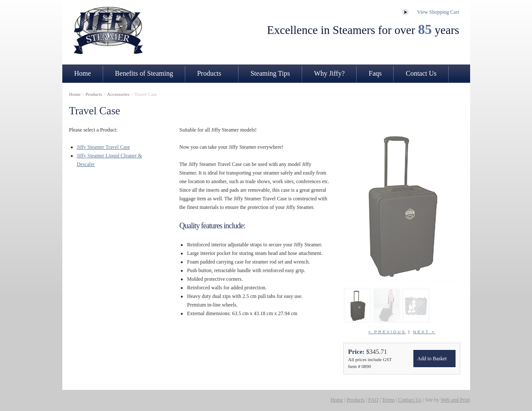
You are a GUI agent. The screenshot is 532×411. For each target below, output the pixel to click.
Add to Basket (432, 359)
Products (209, 73)
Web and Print (455, 400)
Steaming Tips (270, 73)
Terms (388, 400)
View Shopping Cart (438, 12)
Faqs (375, 73)
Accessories (118, 94)
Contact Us (421, 73)
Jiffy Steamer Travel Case (104, 147)
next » (424, 332)
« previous (387, 332)
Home (83, 73)
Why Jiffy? (329, 73)
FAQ (373, 400)
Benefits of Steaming (144, 73)
